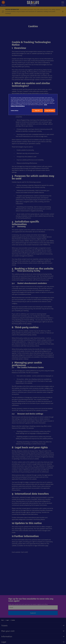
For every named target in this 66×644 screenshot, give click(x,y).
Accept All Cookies (50, 111)
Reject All (37, 111)
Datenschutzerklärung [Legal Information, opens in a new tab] (20, 106)
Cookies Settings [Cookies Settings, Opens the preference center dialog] (15, 110)
